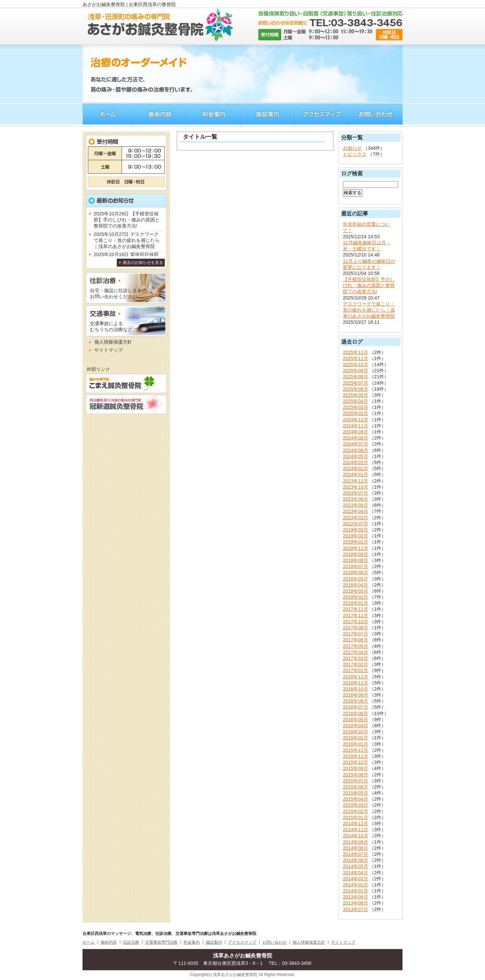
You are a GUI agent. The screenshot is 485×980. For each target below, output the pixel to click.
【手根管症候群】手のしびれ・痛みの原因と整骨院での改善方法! (369, 285)
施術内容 (160, 114)
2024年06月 (355, 450)
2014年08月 (355, 848)
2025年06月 (355, 389)
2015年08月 (355, 775)
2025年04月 (355, 401)
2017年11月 (355, 616)
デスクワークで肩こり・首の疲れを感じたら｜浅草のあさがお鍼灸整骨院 (369, 310)
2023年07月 (355, 493)
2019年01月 (355, 542)
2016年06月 (355, 713)
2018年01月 (355, 603)
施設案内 (214, 942)
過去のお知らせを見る (143, 262)
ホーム (108, 114)
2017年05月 (355, 646)
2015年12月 (355, 750)
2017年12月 (355, 609)
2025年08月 (355, 377)
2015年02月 (355, 811)
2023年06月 (355, 499)
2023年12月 (355, 481)
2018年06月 (355, 572)
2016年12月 (355, 677)
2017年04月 (355, 652)
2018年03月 (355, 591)
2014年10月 (355, 836)
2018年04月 (355, 585)
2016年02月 (355, 738)
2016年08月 (355, 701)
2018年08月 (355, 560)
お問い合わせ (376, 114)
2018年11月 (355, 548)
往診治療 (131, 942)
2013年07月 (355, 909)
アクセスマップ (322, 114)
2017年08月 (355, 628)
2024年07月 (355, 444)
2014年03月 (355, 879)
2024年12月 (355, 420)
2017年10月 (355, 622)
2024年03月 (355, 462)
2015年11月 (355, 756)
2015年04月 (355, 799)
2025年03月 (355, 407)
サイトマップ (108, 350)
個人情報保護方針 (113, 342)
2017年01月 (355, 670)
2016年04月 (355, 726)
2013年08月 (355, 903)
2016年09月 (355, 695)
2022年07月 (355, 524)
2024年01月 (355, 475)
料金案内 (214, 114)
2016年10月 (355, 689)
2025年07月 (355, 383)
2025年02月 (355, 413)
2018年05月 (355, 579)
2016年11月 (355, 683)
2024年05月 (355, 456)
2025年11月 (355, 358)
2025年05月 (355, 395)
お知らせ (352, 148)
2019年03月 (355, 530)
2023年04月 (355, 511)
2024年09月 (355, 432)
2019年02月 (355, 536)
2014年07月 (355, 854)
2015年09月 (355, 768)
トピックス (355, 154)
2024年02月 (355, 468)
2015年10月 (355, 762)
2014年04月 (355, 873)
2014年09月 (355, 842)
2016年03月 (355, 732)
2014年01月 (355, 891)
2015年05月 (355, 793)
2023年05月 (355, 505)
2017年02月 (355, 664)
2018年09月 (355, 554)
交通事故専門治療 (161, 942)
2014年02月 (355, 885)
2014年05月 (355, 866)
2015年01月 (355, 817)
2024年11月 (355, 426)
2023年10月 (355, 487)
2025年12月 (355, 352)
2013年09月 (355, 897)
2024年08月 (355, 438)
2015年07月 (355, 781)
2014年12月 (355, 824)
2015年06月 (355, 787)
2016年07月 (355, 707)
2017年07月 (355, 634)
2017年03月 (355, 658)
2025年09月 (355, 371)
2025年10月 (355, 364)
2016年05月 (355, 720)
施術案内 (268, 114)
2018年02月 (355, 597)
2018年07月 (355, 566)
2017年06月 (355, 640)
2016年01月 (355, 744)
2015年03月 (355, 805)
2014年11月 (355, 830)
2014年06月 (355, 860)
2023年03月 (355, 518)
